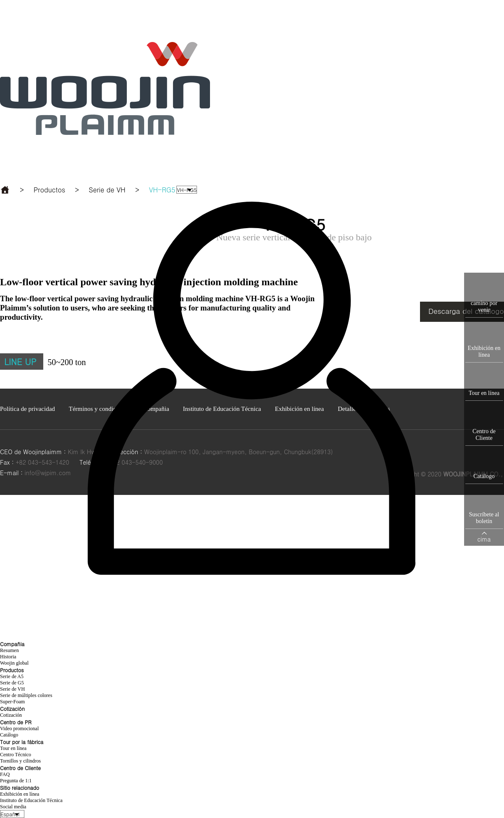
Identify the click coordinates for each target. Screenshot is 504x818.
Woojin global (14, 663)
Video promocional (19, 729)
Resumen (9, 650)
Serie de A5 (12, 676)
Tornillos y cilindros (20, 761)
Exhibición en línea (20, 794)
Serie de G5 (12, 683)
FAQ (5, 774)
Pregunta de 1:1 (16, 781)
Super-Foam (12, 702)
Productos (223, 17)
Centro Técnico (16, 755)
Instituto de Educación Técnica (31, 800)
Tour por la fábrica (379, 17)
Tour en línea (13, 748)
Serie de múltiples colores (26, 695)
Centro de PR (306, 17)
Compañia (147, 17)
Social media (13, 807)
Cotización (11, 715)
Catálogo (9, 735)
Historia (8, 657)
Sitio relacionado (149, 30)
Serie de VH (12, 689)
